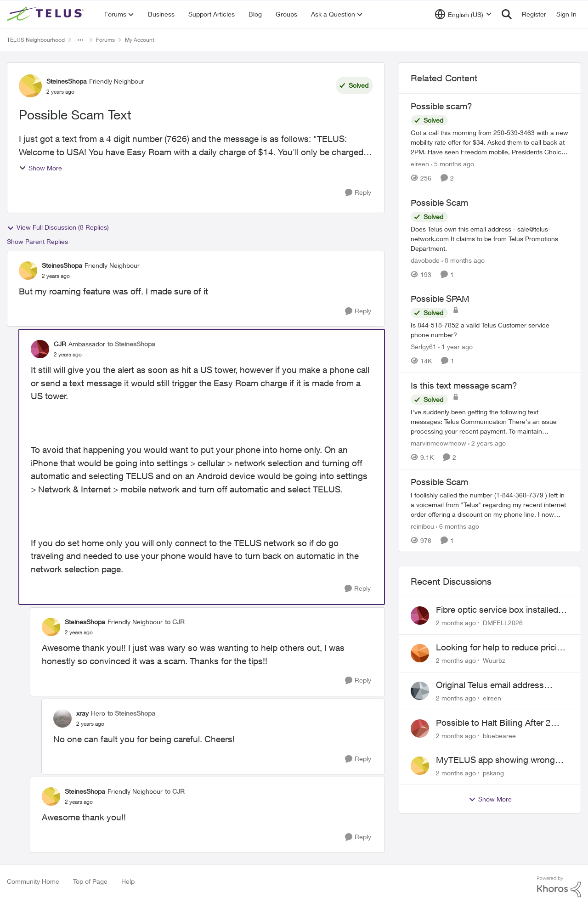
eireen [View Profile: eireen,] (492, 698)
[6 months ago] (458, 526)
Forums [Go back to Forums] (105, 40)
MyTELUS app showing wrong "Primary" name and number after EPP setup (501, 760)
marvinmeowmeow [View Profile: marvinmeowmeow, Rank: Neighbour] (438, 443)
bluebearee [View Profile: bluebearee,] (499, 735)
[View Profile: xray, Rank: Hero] (62, 718)
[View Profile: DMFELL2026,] (420, 615)
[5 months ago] (452, 164)
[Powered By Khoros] (559, 887)
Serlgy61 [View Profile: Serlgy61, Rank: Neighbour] (424, 347)
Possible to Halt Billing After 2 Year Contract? (493, 723)
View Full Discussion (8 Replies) (58, 227)
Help (128, 881)
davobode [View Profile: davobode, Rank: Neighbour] (425, 260)
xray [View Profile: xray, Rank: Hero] (82, 713)
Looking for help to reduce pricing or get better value (501, 648)
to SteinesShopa (131, 344)
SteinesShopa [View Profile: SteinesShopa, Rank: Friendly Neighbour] (67, 81)
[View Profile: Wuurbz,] (420, 653)
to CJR (175, 622)
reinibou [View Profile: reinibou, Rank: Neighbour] (422, 526)
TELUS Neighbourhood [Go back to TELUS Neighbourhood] (36, 40)
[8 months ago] (463, 260)
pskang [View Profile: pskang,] (493, 773)
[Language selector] (463, 14)
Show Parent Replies (37, 241)
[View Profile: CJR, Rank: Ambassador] (40, 349)
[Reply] (358, 193)
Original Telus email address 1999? (490, 685)
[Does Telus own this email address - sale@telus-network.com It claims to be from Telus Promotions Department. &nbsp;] (490, 238)
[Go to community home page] (46, 14)
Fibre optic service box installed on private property (497, 610)
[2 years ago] (487, 443)
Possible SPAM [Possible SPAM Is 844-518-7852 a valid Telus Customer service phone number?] (440, 299)
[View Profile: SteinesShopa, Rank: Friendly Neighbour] (30, 86)
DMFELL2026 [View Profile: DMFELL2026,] (503, 623)
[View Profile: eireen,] (420, 691)
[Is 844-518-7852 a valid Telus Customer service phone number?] (490, 330)
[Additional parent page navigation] (80, 40)
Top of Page (90, 881)
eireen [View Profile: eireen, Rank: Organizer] (420, 164)
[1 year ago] (455, 347)
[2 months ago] (456, 623)
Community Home (33, 881)
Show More (40, 168)
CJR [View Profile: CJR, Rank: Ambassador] (60, 344)
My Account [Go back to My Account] (140, 40)
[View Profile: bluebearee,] (420, 728)
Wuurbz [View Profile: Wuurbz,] (494, 660)
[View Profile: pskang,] (420, 766)
